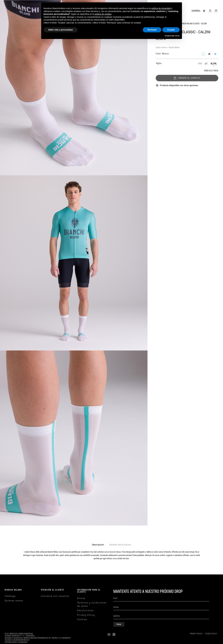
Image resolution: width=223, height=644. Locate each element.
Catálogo (10, 596)
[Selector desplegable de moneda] (204, 11)
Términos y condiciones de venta (92, 604)
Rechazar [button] (152, 30)
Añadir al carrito (187, 78)
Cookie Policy (211, 634)
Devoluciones (85, 611)
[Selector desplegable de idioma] (196, 11)
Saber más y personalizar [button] (61, 30)
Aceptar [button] (171, 30)
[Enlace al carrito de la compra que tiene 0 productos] (216, 11)
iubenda (177, 36)
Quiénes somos (14, 601)
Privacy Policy (86, 615)
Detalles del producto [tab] (120, 545)
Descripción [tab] (98, 545)
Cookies (82, 619)
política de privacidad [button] (161, 8)
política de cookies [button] (103, 14)
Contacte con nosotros (55, 596)
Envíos (81, 598)
